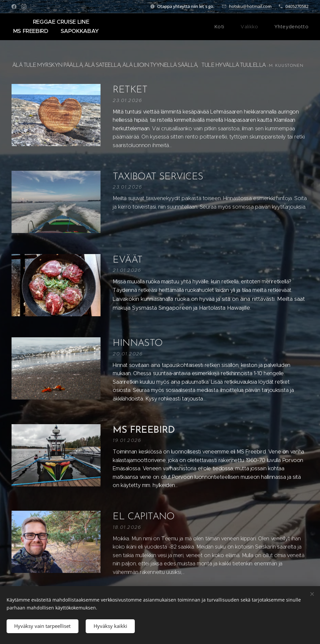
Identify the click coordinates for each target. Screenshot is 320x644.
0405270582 (297, 6)
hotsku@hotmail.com (250, 6)
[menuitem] (226, 27)
